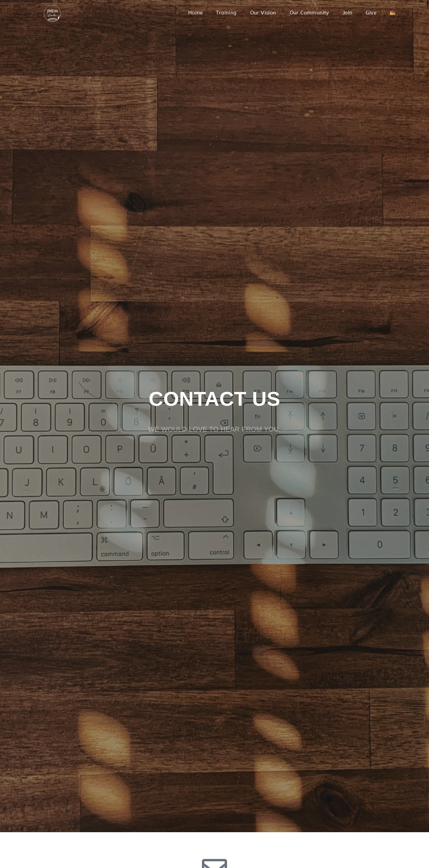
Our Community (309, 13)
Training (226, 13)
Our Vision (263, 13)
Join (348, 13)
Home (196, 13)
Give (371, 13)
